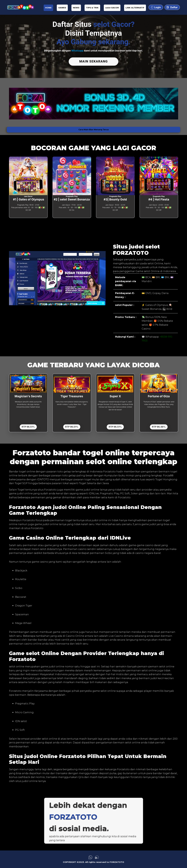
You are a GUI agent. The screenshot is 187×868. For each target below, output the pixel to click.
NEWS (76, 8)
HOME (48, 8)
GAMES (62, 8)
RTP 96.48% (159, 426)
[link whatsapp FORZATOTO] (90, 858)
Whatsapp (77, 51)
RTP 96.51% (28, 426)
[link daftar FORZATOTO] (20, 7)
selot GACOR (112, 8)
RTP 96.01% (72, 426)
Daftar (172, 7)
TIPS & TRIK (92, 8)
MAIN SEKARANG (93, 61)
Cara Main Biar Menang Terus (94, 129)
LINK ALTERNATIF (135, 8)
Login (156, 7)
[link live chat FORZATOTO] (97, 858)
